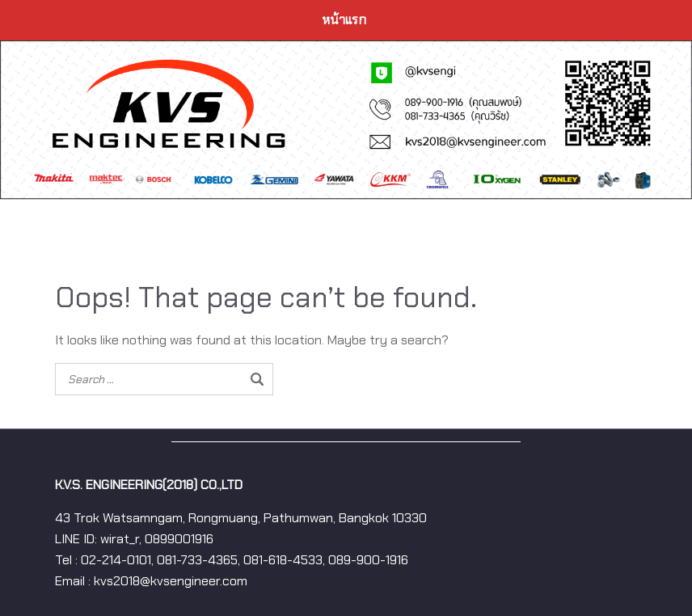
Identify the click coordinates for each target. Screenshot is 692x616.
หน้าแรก (344, 20)
